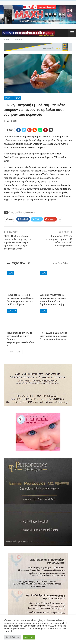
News (18, 98)
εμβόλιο (19, 212)
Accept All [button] (29, 637)
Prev (11, 352)
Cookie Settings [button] (12, 637)
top (12, 212)
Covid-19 (9, 98)
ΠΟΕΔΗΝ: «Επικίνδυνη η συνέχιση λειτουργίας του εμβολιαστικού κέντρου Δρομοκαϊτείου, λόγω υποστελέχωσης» (17, 242)
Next (19, 352)
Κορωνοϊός (29, 212)
